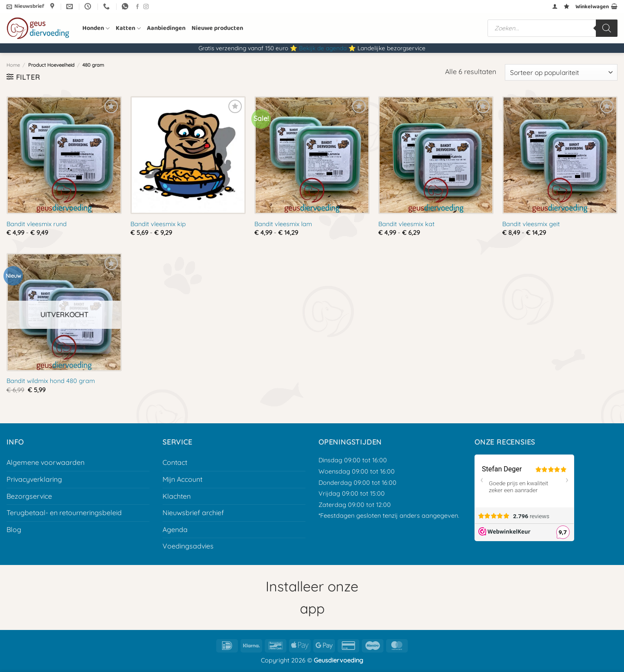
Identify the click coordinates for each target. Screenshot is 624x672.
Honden (96, 28)
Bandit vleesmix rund (37, 224)
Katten (128, 28)
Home (13, 65)
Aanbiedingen (166, 28)
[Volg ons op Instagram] (146, 7)
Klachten (177, 496)
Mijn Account (182, 479)
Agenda (175, 529)
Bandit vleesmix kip (158, 224)
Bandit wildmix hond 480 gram (51, 381)
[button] (25, 6)
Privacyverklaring (34, 479)
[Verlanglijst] (567, 6)
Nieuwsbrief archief (193, 513)
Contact (175, 462)
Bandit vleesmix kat (406, 224)
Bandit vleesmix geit (531, 224)
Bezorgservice (29, 496)
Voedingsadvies (188, 546)
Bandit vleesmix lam (283, 224)
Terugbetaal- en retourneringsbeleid (64, 513)
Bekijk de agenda (323, 48)
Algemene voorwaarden (45, 462)
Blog (14, 529)
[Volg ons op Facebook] (137, 7)
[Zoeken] (607, 28)
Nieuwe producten (217, 28)
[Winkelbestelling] (561, 73)
